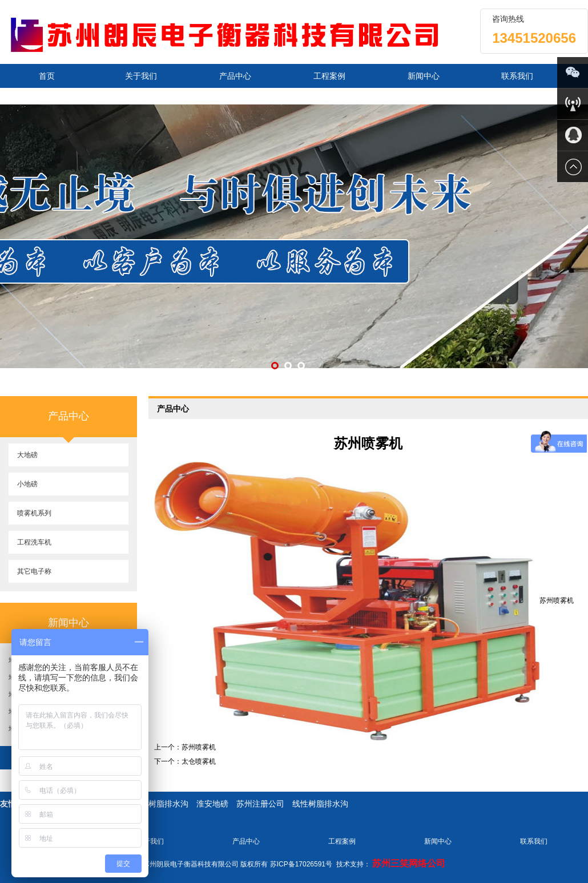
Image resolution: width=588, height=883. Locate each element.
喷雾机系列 (34, 513)
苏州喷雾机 (199, 747)
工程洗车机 (34, 542)
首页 (47, 76)
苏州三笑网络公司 (409, 863)
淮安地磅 (212, 804)
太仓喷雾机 (199, 761)
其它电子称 (34, 571)
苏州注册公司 (260, 804)
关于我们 (141, 76)
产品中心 (235, 76)
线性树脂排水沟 (320, 804)
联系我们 (517, 76)
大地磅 (27, 455)
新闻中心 (424, 76)
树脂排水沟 (168, 804)
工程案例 (329, 76)
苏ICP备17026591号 (301, 864)
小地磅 (27, 484)
